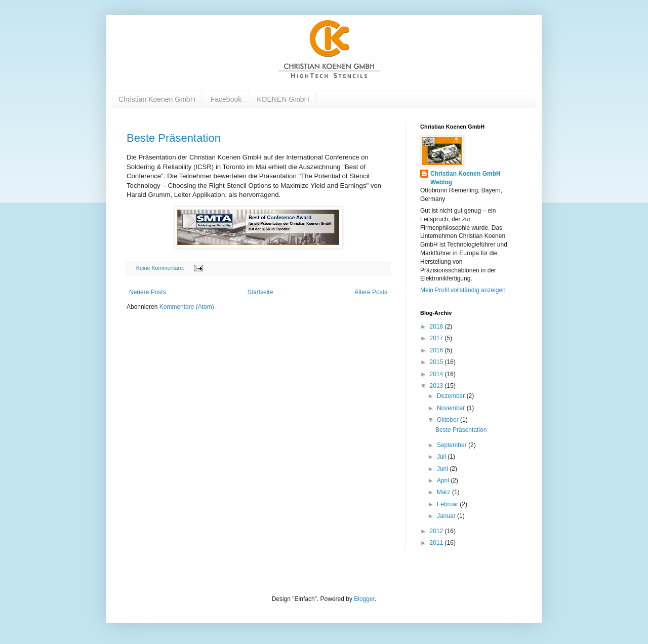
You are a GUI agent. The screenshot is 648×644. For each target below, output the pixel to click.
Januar (447, 516)
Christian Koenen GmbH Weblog (465, 178)
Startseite (260, 292)
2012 (437, 531)
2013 (437, 386)
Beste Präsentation (174, 138)
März (444, 492)
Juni (443, 469)
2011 (437, 543)
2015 (437, 362)
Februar (448, 504)
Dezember (452, 396)
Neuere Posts (148, 292)
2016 (437, 350)
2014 (437, 374)
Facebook (226, 99)
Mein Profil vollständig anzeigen (463, 290)
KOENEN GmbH (283, 99)
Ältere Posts (371, 292)
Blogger (364, 599)
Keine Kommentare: (161, 268)
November (452, 408)
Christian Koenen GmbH (157, 99)
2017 (437, 338)
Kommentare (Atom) (187, 307)
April (444, 480)
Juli (442, 457)
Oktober (449, 420)
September (453, 445)
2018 (437, 327)
